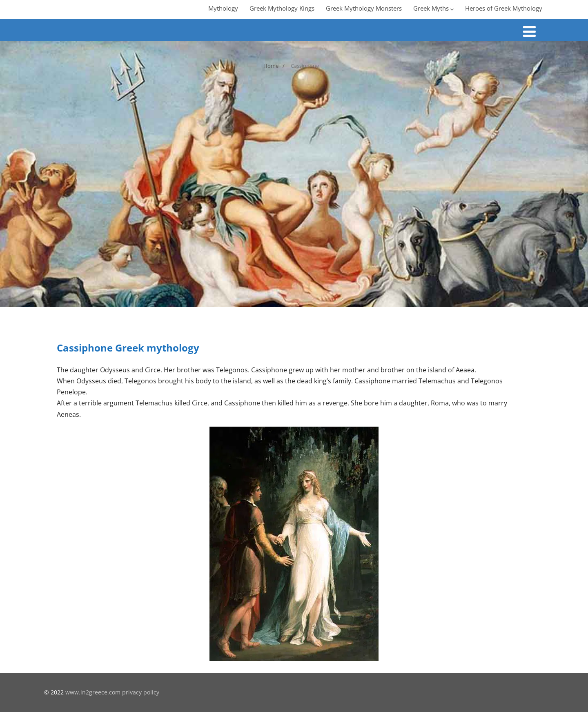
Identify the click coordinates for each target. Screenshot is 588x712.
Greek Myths (433, 8)
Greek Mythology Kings (282, 8)
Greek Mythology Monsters (364, 8)
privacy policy (141, 692)
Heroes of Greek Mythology (504, 8)
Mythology (223, 8)
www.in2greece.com (93, 692)
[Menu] (529, 31)
